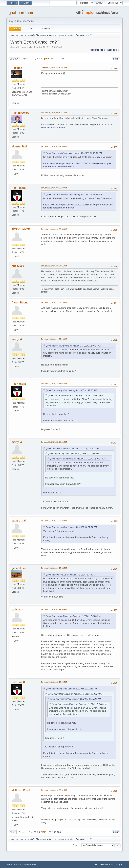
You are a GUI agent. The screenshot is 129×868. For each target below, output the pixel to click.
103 (62, 59)
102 (57, 59)
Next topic (113, 50)
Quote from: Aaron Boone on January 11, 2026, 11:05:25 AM (73, 346)
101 (53, 59)
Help (96, 864)
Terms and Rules (107, 864)
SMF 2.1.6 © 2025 (14, 864)
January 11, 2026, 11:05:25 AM (54, 302)
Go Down (14, 59)
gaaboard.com (21, 13)
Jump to (77, 845)
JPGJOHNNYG (21, 229)
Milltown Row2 (21, 790)
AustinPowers (20, 113)
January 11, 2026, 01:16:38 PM (54, 568)
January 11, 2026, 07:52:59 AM (54, 146)
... (36, 59)
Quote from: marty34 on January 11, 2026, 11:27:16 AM (71, 390)
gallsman (17, 610)
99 (42, 59)
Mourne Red (19, 147)
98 (38, 59)
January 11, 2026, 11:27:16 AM (54, 339)
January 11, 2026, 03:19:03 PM (54, 609)
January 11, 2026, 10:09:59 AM (54, 229)
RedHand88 (19, 188)
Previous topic (98, 50)
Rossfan (17, 68)
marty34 (17, 339)
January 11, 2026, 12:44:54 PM (54, 520)
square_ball (19, 521)
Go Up (13, 832)
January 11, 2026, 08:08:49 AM (54, 188)
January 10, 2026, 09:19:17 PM (54, 113)
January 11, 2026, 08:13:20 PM (54, 682)
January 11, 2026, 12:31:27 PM (54, 384)
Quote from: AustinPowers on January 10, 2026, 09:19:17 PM (74, 153)
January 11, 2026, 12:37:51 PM (54, 442)
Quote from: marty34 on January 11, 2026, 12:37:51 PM (71, 527)
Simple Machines (29, 864)
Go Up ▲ (119, 864)
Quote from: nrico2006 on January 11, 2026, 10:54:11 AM (72, 575)
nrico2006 (18, 266)
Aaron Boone (20, 303)
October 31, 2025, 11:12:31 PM (54, 68)
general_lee (19, 568)
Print (116, 59)
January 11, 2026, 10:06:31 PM (54, 790)
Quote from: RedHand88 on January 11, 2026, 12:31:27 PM (73, 449)
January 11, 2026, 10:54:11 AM (54, 266)
